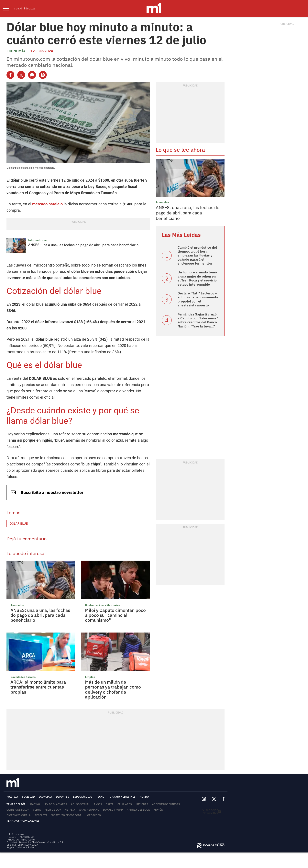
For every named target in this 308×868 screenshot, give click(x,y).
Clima (37, 810)
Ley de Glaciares (55, 804)
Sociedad (28, 797)
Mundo (144, 797)
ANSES (98, 804)
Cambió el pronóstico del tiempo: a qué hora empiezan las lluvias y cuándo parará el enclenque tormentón (197, 256)
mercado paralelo (47, 204)
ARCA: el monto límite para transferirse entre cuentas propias (38, 687)
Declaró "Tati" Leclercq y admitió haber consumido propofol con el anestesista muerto (198, 299)
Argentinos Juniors (166, 804)
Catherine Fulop (18, 810)
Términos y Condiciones (23, 821)
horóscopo (93, 815)
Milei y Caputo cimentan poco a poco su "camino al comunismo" (115, 615)
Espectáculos (83, 797)
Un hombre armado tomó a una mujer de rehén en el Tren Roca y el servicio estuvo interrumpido (197, 278)
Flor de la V (53, 810)
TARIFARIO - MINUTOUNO (21, 840)
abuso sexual (80, 804)
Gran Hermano (89, 810)
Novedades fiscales (23, 677)
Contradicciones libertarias (103, 605)
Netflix (70, 810)
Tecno (100, 797)
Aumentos (17, 605)
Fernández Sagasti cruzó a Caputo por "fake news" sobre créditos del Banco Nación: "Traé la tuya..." (198, 320)
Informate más (38, 240)
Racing (35, 804)
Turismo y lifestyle (122, 797)
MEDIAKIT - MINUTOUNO (20, 837)
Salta (110, 804)
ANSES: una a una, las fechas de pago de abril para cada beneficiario (83, 245)
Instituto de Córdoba (66, 815)
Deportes (63, 797)
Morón (158, 810)
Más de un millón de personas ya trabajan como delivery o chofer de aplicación (113, 689)
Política (12, 797)
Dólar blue (19, 523)
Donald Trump (113, 810)
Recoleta (41, 815)
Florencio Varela (19, 815)
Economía (16, 51)
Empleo (90, 677)
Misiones (142, 804)
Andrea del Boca (138, 810)
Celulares (125, 804)
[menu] (8, 8)
